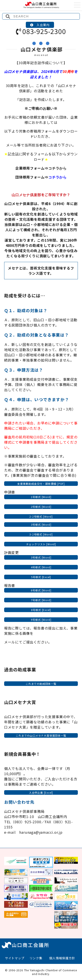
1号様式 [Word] (41, 497)
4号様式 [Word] (41, 567)
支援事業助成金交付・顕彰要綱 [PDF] (41, 484)
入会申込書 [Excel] (41, 792)
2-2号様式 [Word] (41, 516)
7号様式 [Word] (41, 600)
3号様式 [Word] (41, 525)
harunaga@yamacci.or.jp (41, 832)
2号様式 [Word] (41, 507)
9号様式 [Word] (41, 620)
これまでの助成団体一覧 (41, 684)
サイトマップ (15, 958)
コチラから (58, 168)
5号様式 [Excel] (41, 577)
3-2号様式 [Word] (41, 534)
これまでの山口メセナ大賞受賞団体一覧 (41, 735)
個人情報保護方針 (62, 958)
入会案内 (40, 25)
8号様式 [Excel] (41, 610)
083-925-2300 (41, 31)
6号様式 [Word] (41, 590)
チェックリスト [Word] (41, 544)
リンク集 (36, 958)
